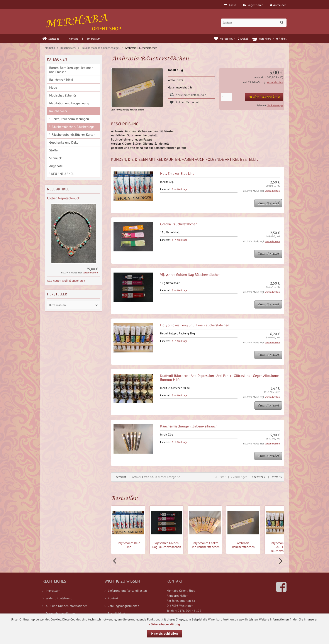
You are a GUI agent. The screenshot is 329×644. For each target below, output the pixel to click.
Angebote (56, 166)
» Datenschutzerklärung (164, 624)
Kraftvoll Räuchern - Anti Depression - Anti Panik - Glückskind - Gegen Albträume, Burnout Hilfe (220, 378)
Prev (115, 561)
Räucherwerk (58, 111)
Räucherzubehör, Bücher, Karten (73, 135)
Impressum (94, 39)
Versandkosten (275, 82)
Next (280, 561)
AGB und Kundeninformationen (65, 606)
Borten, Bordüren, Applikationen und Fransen (71, 70)
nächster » (259, 477)
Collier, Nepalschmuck (64, 198)
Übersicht (120, 477)
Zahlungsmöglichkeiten (122, 606)
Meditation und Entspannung (69, 103)
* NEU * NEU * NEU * (63, 174)
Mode (53, 87)
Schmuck (55, 158)
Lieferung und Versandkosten (126, 591)
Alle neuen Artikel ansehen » (66, 281)
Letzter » (276, 477)
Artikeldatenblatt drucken (191, 95)
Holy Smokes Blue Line (177, 173)
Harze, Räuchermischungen (70, 119)
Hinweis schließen (164, 634)
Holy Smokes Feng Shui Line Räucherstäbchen (195, 325)
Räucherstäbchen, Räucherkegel (73, 127)
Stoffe (53, 150)
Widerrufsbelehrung (57, 598)
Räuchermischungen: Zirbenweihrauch (189, 426)
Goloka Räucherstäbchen (179, 224)
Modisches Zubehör (63, 95)
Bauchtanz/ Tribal (61, 80)
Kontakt (73, 39)
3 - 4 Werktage (275, 105)
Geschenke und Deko (64, 142)
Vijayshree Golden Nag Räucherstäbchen (190, 275)
